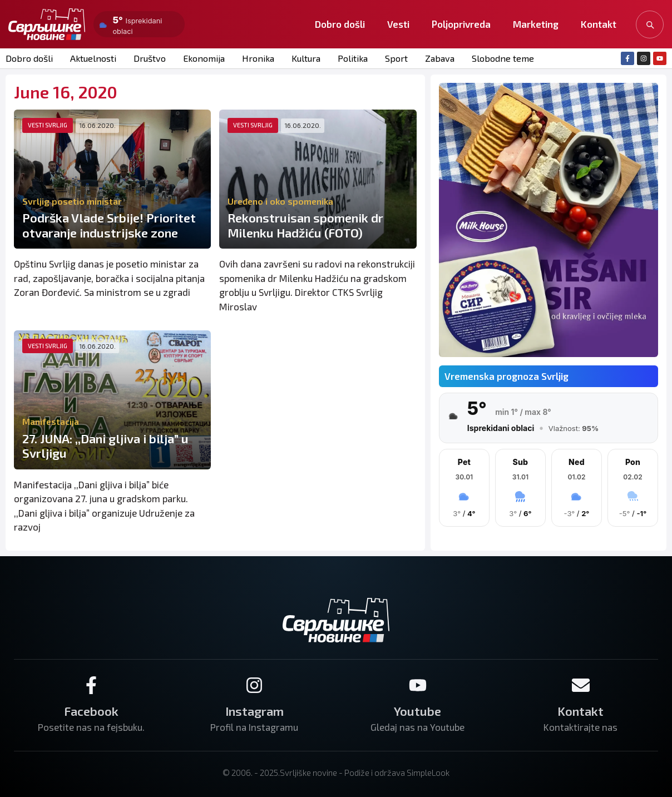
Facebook (91, 710)
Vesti (398, 24)
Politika (350, 58)
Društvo (149, 58)
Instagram (255, 710)
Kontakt (599, 24)
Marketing (536, 24)
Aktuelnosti (93, 58)
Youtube (417, 710)
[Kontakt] (581, 685)
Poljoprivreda (461, 24)
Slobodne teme (500, 58)
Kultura (304, 58)
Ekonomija (202, 58)
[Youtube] (418, 685)
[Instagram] (254, 685)
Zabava (437, 58)
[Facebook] (91, 685)
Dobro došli (340, 24)
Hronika (256, 58)
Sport (394, 58)
